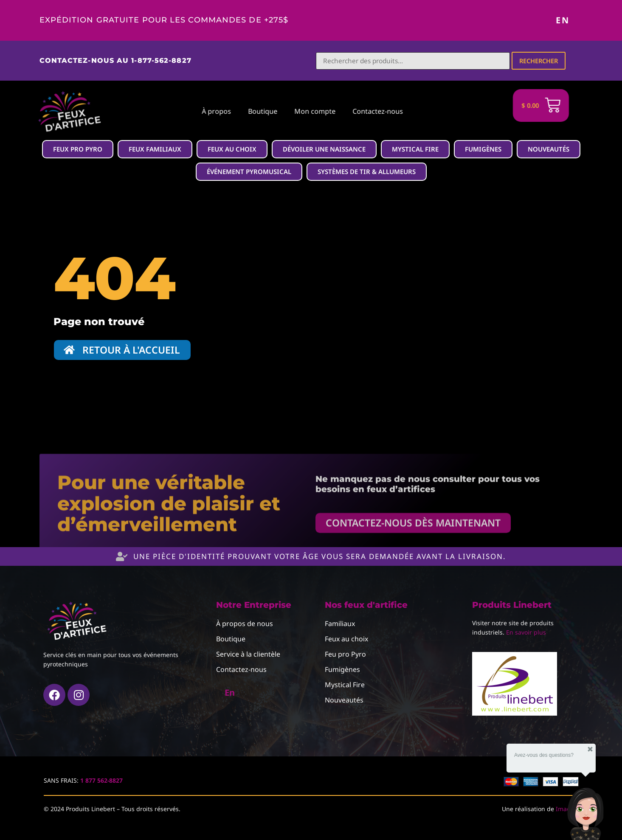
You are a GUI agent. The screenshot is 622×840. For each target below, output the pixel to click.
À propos (163, 112)
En (563, 20)
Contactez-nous (325, 112)
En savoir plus (526, 633)
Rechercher (540, 61)
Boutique (210, 112)
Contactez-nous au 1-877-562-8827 (115, 60)
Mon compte (262, 112)
